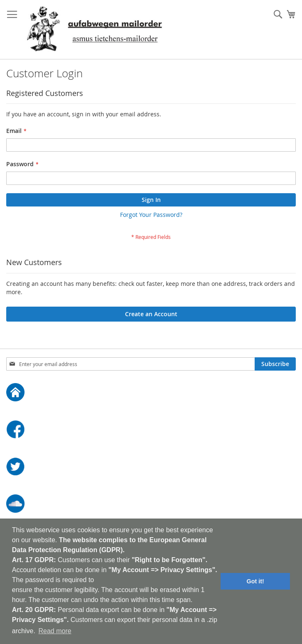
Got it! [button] (255, 581)
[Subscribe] (275, 364)
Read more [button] (55, 631)
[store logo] (94, 30)
